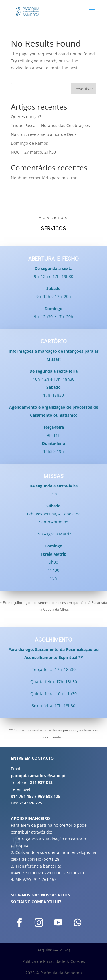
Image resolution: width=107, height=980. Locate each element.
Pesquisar (84, 89)
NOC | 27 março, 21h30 (33, 152)
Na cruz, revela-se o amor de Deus (44, 134)
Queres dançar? (26, 117)
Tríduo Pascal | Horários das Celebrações (50, 125)
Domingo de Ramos (29, 143)
